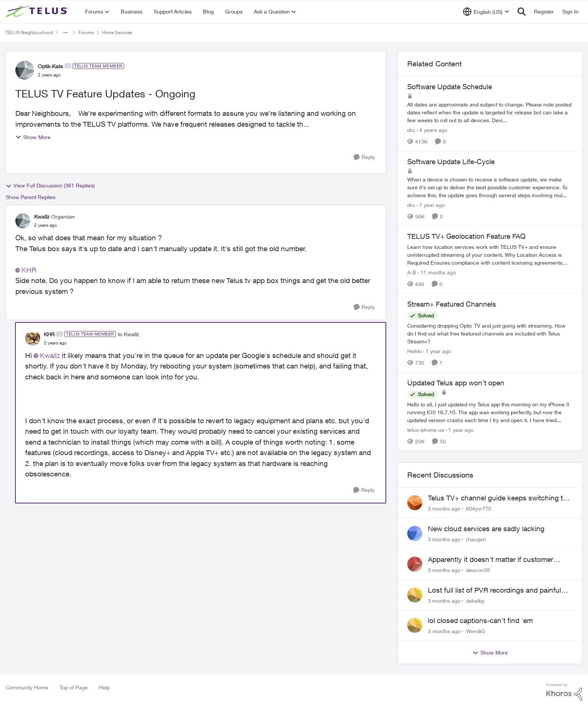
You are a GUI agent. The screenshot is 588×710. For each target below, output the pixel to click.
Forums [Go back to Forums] (86, 32)
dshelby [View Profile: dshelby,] (475, 600)
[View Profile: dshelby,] (415, 595)
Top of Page (74, 687)
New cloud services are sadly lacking (486, 529)
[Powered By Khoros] (564, 692)
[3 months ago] (444, 509)
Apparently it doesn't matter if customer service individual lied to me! (490, 560)
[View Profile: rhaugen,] (415, 533)
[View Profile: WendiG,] (415, 625)
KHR (29, 270)
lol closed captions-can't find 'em (480, 620)
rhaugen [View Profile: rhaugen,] (476, 539)
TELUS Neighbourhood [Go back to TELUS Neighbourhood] (29, 32)
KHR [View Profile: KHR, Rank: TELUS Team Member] (49, 334)
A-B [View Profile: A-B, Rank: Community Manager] (412, 272)
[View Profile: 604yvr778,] (415, 503)
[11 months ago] (437, 272)
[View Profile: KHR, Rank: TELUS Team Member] (33, 338)
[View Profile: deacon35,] (415, 564)
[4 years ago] (432, 130)
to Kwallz (128, 334)
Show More (33, 137)
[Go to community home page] (38, 12)
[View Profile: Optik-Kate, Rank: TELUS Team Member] (25, 70)
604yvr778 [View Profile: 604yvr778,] (479, 509)
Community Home (27, 687)
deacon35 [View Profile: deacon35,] (478, 570)
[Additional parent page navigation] (66, 33)
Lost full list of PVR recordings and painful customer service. (494, 590)
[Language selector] (486, 12)
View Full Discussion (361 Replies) (50, 186)
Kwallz (50, 355)
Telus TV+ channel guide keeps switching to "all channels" (497, 498)
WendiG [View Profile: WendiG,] (476, 631)
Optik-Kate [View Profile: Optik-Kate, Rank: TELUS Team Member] (50, 66)
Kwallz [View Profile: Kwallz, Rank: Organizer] (42, 216)
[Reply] (364, 157)
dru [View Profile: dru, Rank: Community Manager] (411, 130)
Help (104, 687)
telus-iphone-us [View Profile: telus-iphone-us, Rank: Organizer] (426, 429)
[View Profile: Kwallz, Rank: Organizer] (23, 221)
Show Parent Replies (31, 197)
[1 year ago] (431, 204)
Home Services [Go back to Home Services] (117, 32)
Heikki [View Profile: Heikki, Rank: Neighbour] (414, 351)
